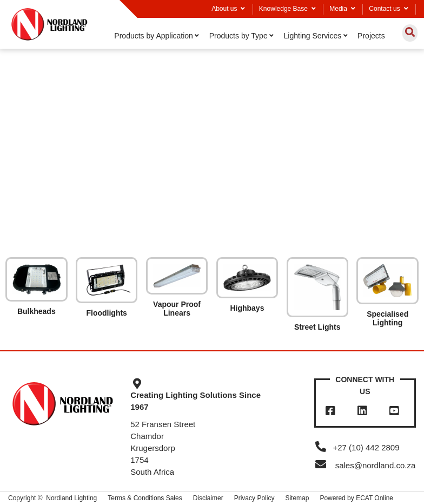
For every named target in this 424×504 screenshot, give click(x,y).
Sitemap (297, 498)
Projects (371, 36)
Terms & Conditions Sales (145, 498)
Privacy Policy (254, 498)
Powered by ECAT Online (356, 498)
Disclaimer (208, 498)
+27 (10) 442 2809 (357, 447)
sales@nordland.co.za (376, 465)
